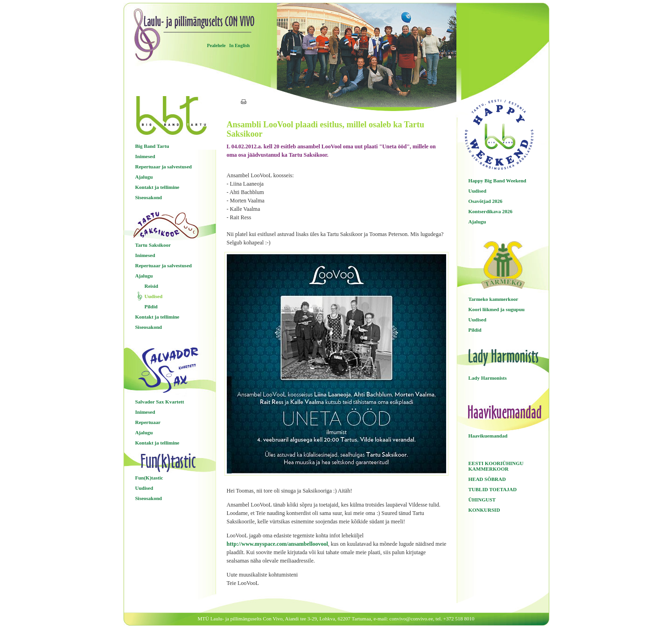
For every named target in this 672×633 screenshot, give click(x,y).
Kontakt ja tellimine (157, 187)
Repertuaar (148, 422)
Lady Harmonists (488, 378)
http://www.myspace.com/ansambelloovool (277, 544)
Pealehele (217, 45)
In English (239, 45)
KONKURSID (484, 510)
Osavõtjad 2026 (486, 201)
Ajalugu (144, 177)
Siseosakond (149, 197)
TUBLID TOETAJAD (493, 489)
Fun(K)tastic (149, 478)
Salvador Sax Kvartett (160, 402)
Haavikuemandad (488, 436)
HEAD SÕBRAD (487, 479)
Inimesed (145, 156)
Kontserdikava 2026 (490, 211)
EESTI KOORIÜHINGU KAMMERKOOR (496, 466)
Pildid (151, 306)
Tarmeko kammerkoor (493, 299)
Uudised (154, 296)
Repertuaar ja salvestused (164, 167)
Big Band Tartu (152, 146)
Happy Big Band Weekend (497, 181)
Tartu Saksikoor (153, 245)
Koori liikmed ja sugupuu (497, 309)
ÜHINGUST (482, 500)
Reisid (151, 286)
